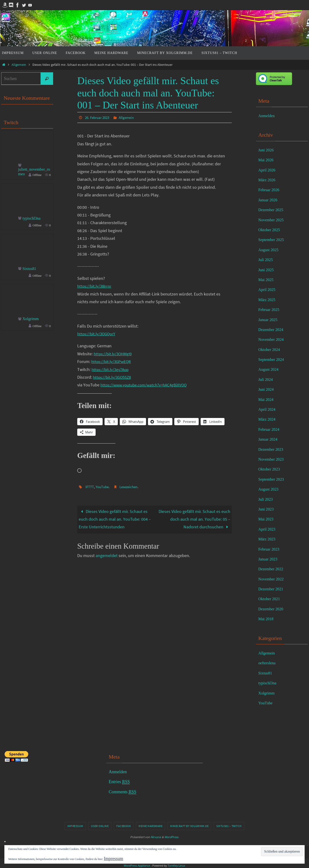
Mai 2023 (267, 519)
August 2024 (270, 369)
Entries (119, 782)
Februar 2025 (270, 310)
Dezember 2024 (272, 330)
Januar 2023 (269, 559)
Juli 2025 (266, 260)
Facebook (124, 826)
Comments (123, 792)
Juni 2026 (267, 150)
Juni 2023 (267, 509)
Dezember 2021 (272, 589)
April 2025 (268, 289)
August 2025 (270, 250)
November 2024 (272, 339)
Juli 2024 (266, 379)
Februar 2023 (270, 549)
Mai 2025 (267, 280)
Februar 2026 (270, 190)
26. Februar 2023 (98, 117)
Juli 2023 (266, 499)
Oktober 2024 (270, 350)
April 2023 (268, 529)
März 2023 (268, 539)
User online (100, 826)
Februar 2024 (270, 429)
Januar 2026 (269, 200)
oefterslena (268, 663)
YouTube (103, 486)
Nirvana (156, 837)
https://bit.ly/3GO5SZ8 (113, 377)
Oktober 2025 (270, 230)
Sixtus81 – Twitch (229, 826)
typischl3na (32, 220)
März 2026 (268, 180)
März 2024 (268, 419)
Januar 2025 (269, 320)
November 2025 (272, 220)
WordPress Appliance (137, 865)
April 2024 (268, 409)
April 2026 (268, 170)
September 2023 (272, 479)
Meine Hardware (151, 826)
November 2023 (272, 459)
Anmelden (267, 116)
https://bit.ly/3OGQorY (98, 333)
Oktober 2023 (270, 469)
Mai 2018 (267, 619)
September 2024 (272, 359)
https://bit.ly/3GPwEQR (112, 361)
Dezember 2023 (272, 449)
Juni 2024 (267, 389)
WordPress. (172, 837)
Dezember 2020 (272, 609)
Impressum (75, 826)
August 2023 (270, 489)
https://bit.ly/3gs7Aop (111, 369)
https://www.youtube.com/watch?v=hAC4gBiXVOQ (146, 385)
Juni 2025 (267, 270)
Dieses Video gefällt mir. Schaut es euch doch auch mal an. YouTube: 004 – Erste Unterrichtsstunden (115, 519)
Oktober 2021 (270, 599)
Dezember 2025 (272, 210)
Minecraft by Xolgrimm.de (189, 826)
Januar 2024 (269, 439)
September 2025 (272, 240)
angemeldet (107, 555)
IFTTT (90, 486)
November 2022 (272, 579)
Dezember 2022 (272, 569)
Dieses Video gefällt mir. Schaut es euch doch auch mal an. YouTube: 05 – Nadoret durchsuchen (194, 519)
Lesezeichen (131, 486)
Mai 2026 (267, 160)
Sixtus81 (30, 270)
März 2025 (268, 300)
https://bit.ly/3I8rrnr (95, 286)
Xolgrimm (32, 320)
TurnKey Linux (176, 865)
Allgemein (19, 65)
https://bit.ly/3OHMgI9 (114, 353)
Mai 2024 (267, 399)
